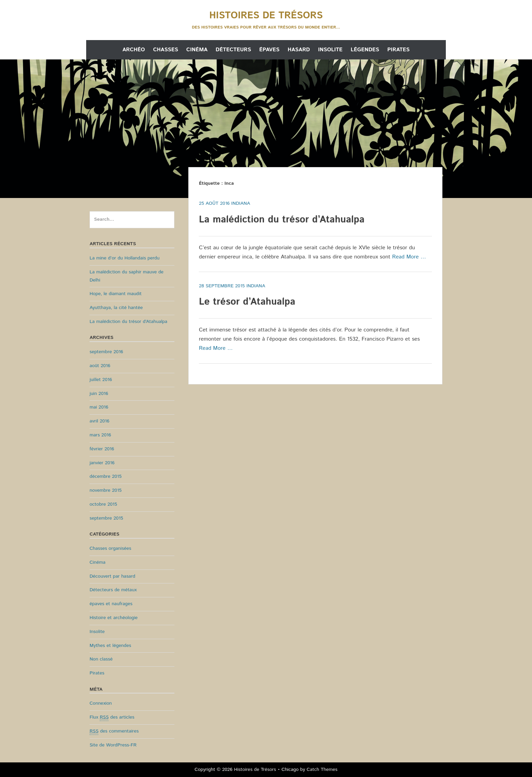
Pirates (398, 50)
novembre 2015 (106, 490)
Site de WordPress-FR (113, 745)
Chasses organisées (110, 548)
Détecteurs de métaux (113, 590)
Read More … (409, 257)
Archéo (134, 50)
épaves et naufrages (111, 604)
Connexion (101, 703)
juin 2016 (99, 394)
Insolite (330, 50)
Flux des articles (112, 717)
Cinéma (197, 50)
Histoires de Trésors (266, 16)
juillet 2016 (101, 380)
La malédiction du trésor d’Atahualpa (282, 220)
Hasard (299, 50)
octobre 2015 (103, 504)
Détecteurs (233, 50)
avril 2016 (99, 421)
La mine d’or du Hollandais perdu (125, 258)
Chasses (166, 50)
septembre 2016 (106, 352)
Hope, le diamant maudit (116, 294)
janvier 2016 (102, 463)
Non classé (101, 659)
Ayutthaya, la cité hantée (116, 308)
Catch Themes (322, 770)
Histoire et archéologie (114, 618)
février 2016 (102, 449)
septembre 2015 (106, 518)
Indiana (241, 203)
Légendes (365, 50)
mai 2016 (99, 407)
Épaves (269, 50)
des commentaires (114, 731)
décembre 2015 (106, 476)
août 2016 (100, 366)
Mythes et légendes (110, 646)
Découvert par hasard (112, 576)
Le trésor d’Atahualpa (247, 302)
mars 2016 (100, 435)
